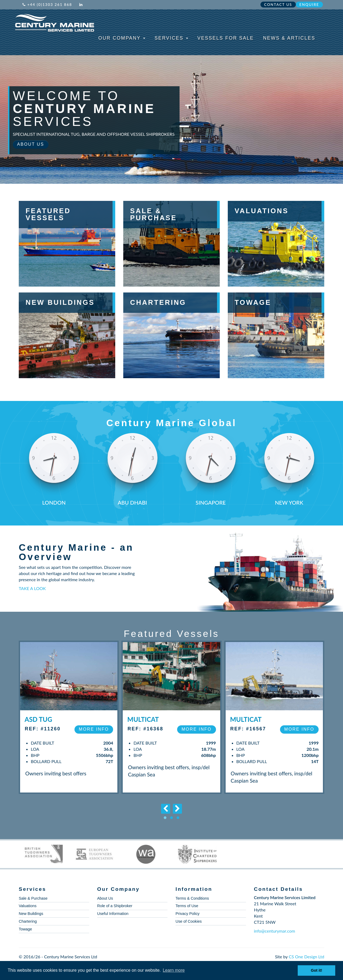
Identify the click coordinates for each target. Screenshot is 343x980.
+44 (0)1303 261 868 (47, 5)
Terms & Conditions (192, 898)
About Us (31, 144)
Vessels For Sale (226, 38)
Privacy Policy (188, 914)
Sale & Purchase (33, 898)
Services (171, 38)
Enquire (309, 5)
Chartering (28, 921)
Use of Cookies (189, 921)
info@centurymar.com (275, 931)
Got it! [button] (316, 970)
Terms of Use (187, 906)
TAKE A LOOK (32, 588)
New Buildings (31, 914)
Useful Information (113, 914)
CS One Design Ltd (307, 957)
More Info (94, 729)
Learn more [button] (174, 970)
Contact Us (278, 5)
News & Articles (289, 38)
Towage (25, 929)
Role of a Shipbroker (115, 906)
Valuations (28, 906)
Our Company (122, 38)
